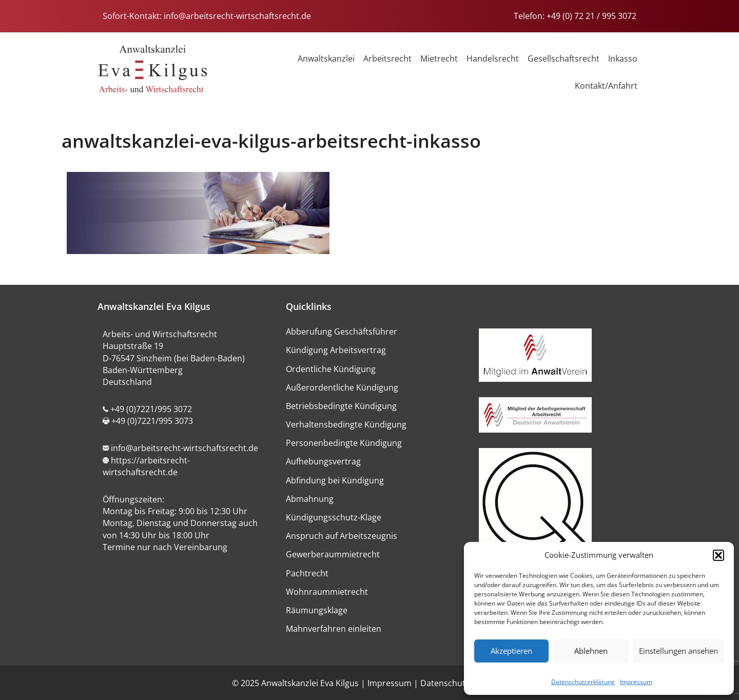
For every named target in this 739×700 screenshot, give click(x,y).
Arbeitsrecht (387, 59)
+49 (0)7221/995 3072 (151, 409)
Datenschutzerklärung (583, 682)
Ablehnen (591, 651)
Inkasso (623, 59)
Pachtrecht (307, 573)
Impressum (636, 682)
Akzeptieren (511, 651)
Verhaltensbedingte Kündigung (346, 424)
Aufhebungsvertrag (323, 461)
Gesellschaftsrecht (563, 59)
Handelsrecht (493, 59)
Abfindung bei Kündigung (335, 480)
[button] (718, 555)
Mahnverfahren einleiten (334, 629)
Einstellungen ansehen (678, 651)
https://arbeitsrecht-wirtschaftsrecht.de (146, 466)
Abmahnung (310, 499)
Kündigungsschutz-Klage (334, 517)
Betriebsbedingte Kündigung (341, 406)
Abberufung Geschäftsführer (342, 332)
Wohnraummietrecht (327, 592)
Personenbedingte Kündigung (344, 443)
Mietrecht (439, 59)
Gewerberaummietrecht (333, 554)
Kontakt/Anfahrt (606, 86)
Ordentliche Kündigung (331, 369)
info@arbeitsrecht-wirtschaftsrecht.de (237, 16)
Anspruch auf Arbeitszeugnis (342, 536)
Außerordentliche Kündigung (342, 387)
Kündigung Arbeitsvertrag (336, 350)
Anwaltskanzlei (326, 59)
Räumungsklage (317, 610)
